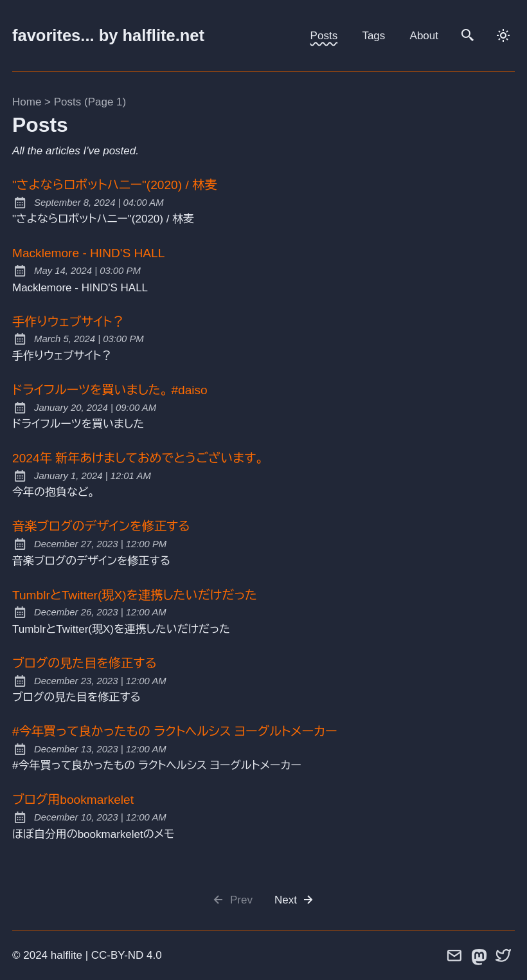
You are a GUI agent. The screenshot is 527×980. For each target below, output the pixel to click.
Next (295, 900)
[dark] (504, 35)
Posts (324, 36)
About (424, 36)
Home (27, 102)
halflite (67, 955)
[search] (469, 35)
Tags (373, 36)
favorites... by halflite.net (108, 35)
